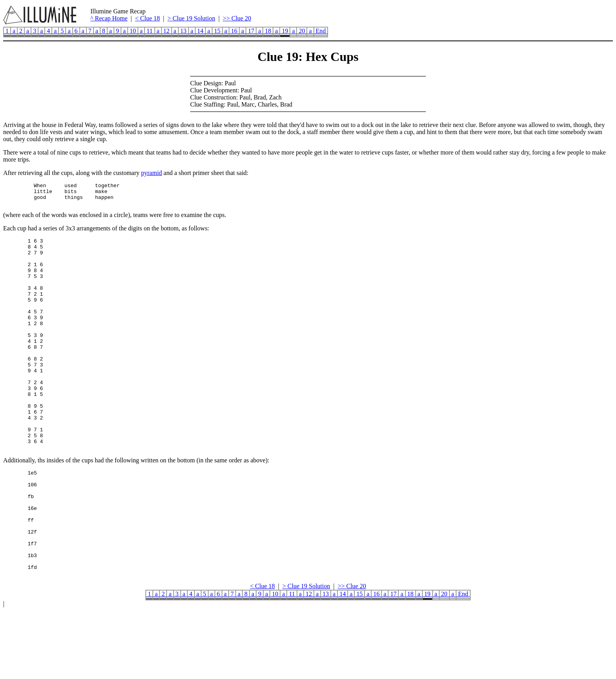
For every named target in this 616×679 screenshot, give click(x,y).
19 (285, 31)
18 (268, 31)
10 (133, 31)
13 (183, 31)
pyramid (151, 173)
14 (200, 31)
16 (234, 31)
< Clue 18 (148, 18)
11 (149, 31)
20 (302, 31)
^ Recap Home (109, 18)
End (321, 31)
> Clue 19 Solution (191, 18)
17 (251, 31)
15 (217, 31)
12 (167, 31)
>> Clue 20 (237, 18)
